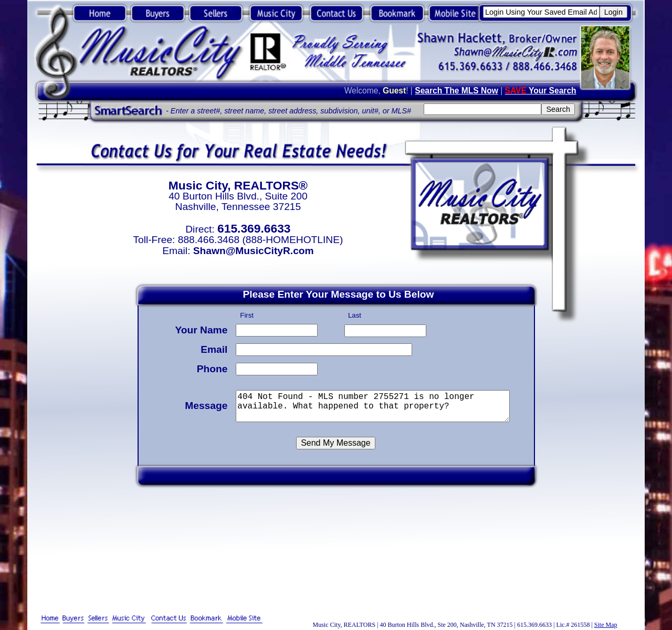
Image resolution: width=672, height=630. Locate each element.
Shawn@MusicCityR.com (254, 251)
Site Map (606, 625)
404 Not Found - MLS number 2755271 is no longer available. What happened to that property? (374, 405)
